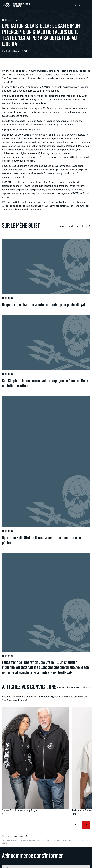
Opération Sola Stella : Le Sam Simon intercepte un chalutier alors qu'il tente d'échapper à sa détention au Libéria (46, 842)
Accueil (5, 836)
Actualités (19, 836)
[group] (36, 762)
